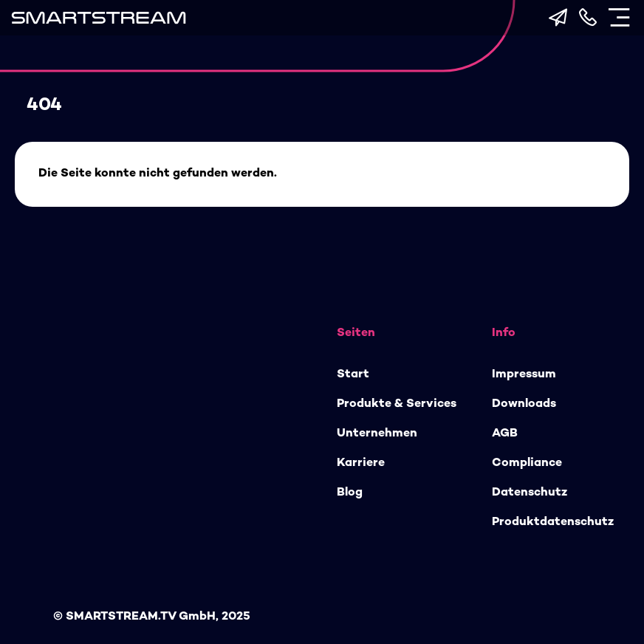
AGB (505, 434)
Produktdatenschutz (553, 523)
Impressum (524, 375)
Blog (350, 493)
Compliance (527, 463)
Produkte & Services (397, 404)
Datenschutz (530, 493)
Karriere (361, 463)
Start (353, 375)
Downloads (524, 404)
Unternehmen (377, 434)
